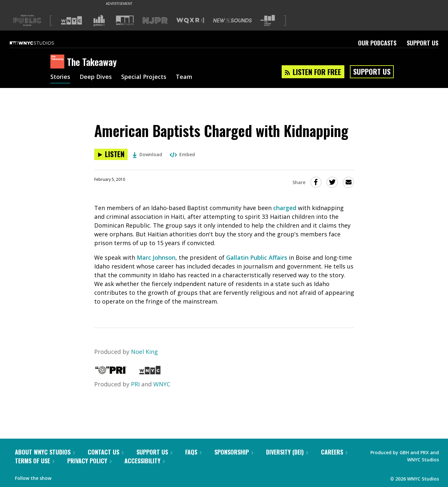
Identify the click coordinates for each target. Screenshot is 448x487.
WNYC (162, 384)
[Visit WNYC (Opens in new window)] (71, 20)
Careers (334, 452)
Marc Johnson (156, 257)
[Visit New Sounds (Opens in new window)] (232, 20)
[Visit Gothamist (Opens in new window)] (99, 20)
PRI (135, 384)
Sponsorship (234, 452)
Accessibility (145, 461)
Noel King (144, 352)
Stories (60, 77)
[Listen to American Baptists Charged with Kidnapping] (111, 154)
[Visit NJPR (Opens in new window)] (155, 21)
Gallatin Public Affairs (257, 257)
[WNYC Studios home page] (40, 43)
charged (285, 208)
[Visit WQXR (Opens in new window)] (190, 21)
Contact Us (106, 452)
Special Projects (144, 77)
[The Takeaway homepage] (59, 62)
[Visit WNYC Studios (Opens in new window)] (125, 20)
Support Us (422, 43)
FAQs (193, 452)
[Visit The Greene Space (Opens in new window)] (268, 21)
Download (147, 154)
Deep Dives (96, 77)
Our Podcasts (377, 43)
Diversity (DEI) (287, 452)
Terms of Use (35, 461)
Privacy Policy (89, 461)
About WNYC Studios (45, 452)
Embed (182, 154)
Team (184, 77)
